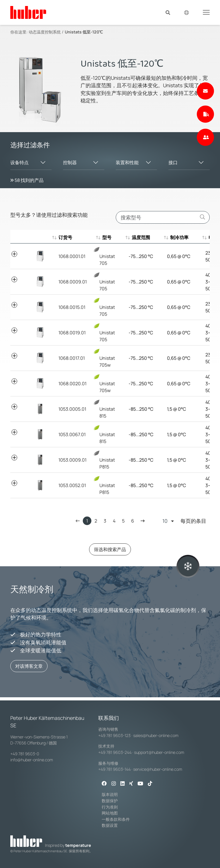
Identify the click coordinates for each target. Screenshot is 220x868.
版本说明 (110, 794)
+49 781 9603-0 (25, 754)
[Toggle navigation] (206, 12)
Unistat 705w (107, 358)
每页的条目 (184, 521)
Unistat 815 (107, 409)
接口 (173, 162)
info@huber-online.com (32, 760)
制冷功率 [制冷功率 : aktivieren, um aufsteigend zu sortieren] (176, 237)
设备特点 (19, 162)
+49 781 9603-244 (115, 752)
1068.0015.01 (72, 307)
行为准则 (110, 807)
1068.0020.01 (72, 384)
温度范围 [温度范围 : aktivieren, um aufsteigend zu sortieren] (138, 237)
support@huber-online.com (159, 752)
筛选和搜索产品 (110, 549)
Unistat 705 (107, 256)
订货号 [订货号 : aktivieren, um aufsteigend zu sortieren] (65, 237)
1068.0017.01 (72, 358)
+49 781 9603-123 (114, 735)
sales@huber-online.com (156, 735)
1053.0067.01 (72, 434)
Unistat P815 (107, 460)
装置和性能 (127, 162)
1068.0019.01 (72, 333)
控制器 (70, 162)
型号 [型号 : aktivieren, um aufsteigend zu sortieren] (104, 237)
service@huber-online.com (158, 769)
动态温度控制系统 (45, 32)
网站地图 (110, 813)
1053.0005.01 (72, 409)
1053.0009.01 (72, 460)
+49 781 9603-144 (114, 769)
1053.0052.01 (72, 485)
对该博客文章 (29, 666)
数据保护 (110, 801)
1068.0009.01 (73, 282)
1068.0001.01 (72, 256)
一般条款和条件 (116, 819)
